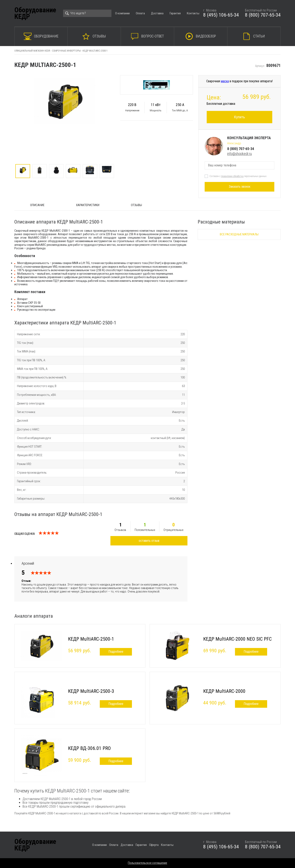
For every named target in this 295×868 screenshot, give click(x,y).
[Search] (87, 13)
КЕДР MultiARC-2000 (224, 691)
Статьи (259, 36)
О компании (122, 13)
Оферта (154, 845)
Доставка (157, 13)
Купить (239, 117)
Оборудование (46, 36)
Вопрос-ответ (153, 36)
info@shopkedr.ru (239, 154)
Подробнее (116, 652)
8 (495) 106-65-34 (221, 15)
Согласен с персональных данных (238, 176)
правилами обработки (232, 176)
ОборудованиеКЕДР (35, 13)
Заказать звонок (240, 187)
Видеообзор (206, 36)
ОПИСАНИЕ (37, 205)
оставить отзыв (149, 541)
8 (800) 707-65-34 (263, 15)
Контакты (193, 13)
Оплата (140, 13)
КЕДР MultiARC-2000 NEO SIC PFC (237, 639)
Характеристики (88, 205)
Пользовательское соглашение (147, 863)
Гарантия (175, 13)
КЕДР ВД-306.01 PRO (89, 748)
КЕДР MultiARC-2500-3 (91, 691)
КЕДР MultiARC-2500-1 (91, 639)
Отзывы (99, 36)
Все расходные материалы (239, 234)
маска (225, 81)
